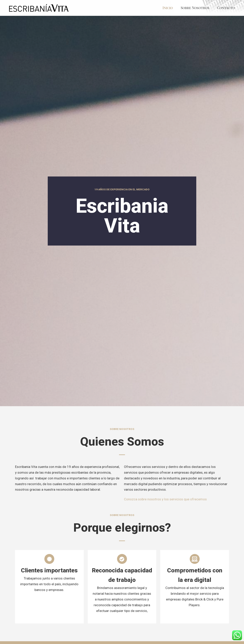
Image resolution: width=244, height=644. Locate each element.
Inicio (168, 8)
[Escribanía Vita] (39, 8)
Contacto (226, 8)
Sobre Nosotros (195, 8)
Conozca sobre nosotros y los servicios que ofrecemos (165, 499)
